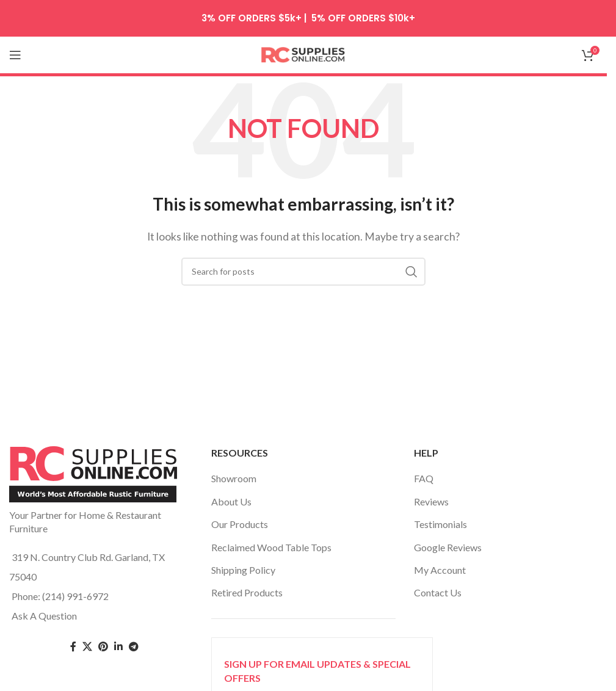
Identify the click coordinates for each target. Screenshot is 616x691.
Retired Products (247, 592)
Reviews (431, 501)
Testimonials (440, 524)
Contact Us (438, 592)
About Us (231, 501)
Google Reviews (448, 547)
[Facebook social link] (73, 647)
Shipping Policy (243, 570)
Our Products (240, 524)
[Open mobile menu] (15, 55)
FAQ (424, 478)
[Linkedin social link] (118, 647)
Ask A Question (44, 616)
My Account (440, 570)
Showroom (234, 478)
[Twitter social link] (87, 647)
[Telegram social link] (134, 647)
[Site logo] (303, 53)
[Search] (303, 272)
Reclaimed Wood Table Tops (271, 547)
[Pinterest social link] (103, 647)
